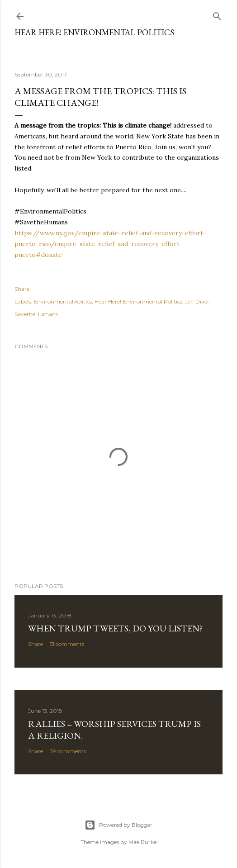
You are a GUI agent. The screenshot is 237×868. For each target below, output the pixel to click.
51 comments (67, 644)
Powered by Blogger (118, 825)
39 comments (68, 751)
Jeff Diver (197, 301)
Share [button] (22, 289)
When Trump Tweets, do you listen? (115, 628)
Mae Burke (142, 842)
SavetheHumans (36, 314)
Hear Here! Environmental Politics (94, 32)
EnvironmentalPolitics (63, 301)
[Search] (217, 14)
